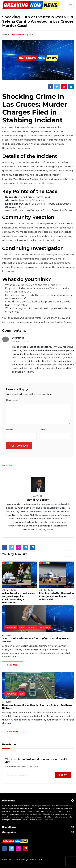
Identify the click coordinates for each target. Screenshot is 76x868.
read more (13, 665)
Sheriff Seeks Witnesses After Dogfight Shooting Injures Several (36, 640)
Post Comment (19, 446)
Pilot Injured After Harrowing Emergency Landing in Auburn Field (56, 596)
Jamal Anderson (17, 35)
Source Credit (8, 465)
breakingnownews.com (30, 859)
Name (10, 429)
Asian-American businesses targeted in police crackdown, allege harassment (19, 598)
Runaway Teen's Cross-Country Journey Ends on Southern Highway (37, 707)
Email (43, 429)
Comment (12, 400)
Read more (48, 820)
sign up (63, 775)
